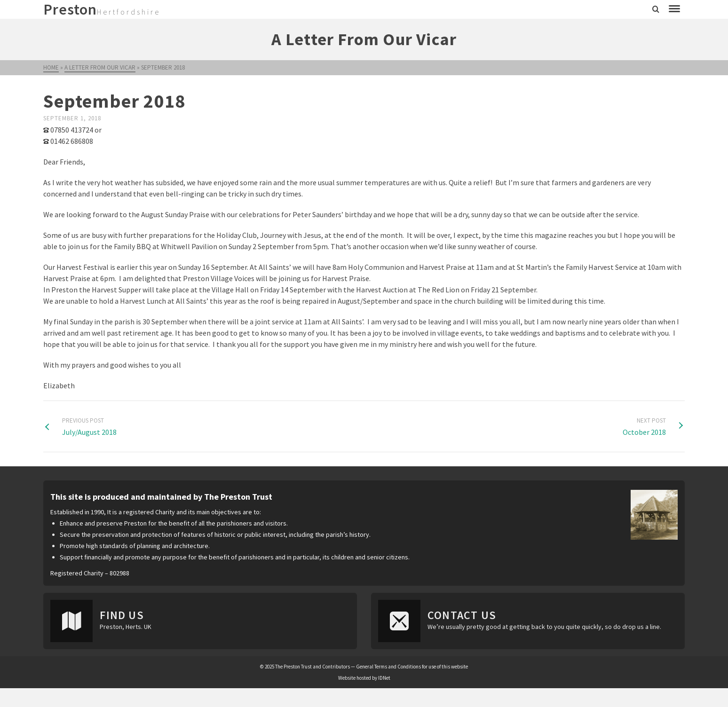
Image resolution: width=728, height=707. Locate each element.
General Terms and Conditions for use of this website (412, 667)
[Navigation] (674, 9)
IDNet (384, 678)
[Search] (656, 9)
